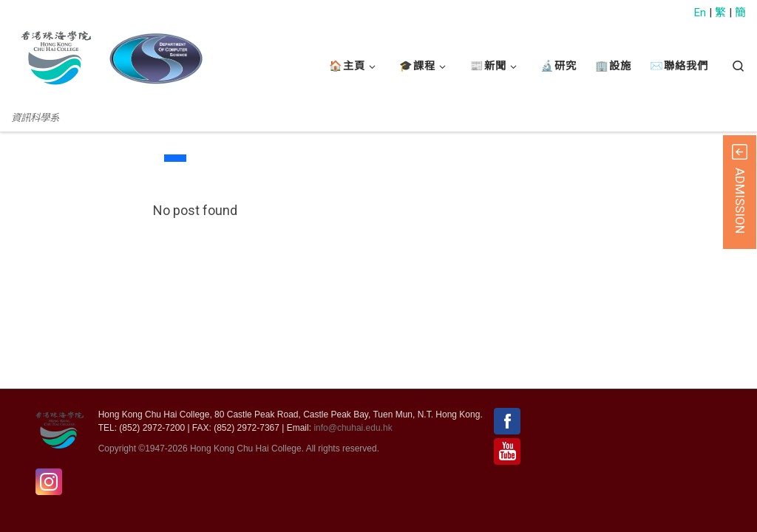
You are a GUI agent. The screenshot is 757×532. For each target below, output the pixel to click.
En (700, 13)
